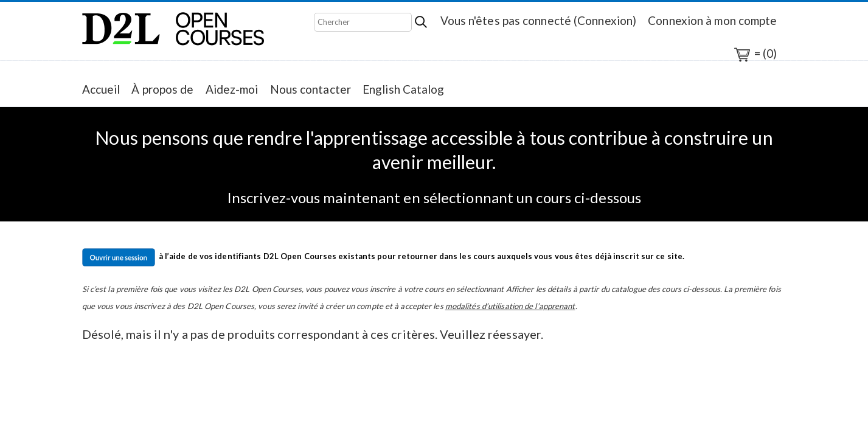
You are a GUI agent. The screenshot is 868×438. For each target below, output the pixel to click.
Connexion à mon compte (712, 20)
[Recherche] (363, 22)
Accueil (101, 89)
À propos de (162, 89)
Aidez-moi (232, 89)
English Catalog (404, 89)
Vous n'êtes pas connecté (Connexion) (539, 20)
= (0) (755, 55)
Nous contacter (311, 89)
